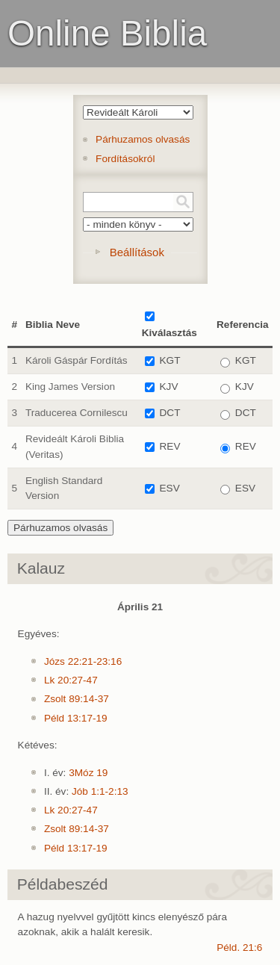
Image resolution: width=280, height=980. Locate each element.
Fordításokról (125, 159)
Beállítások (137, 252)
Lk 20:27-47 (71, 680)
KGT (170, 360)
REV (170, 446)
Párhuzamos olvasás (143, 139)
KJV (169, 387)
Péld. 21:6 (239, 948)
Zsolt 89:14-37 (77, 699)
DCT (170, 413)
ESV (170, 488)
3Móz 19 (88, 773)
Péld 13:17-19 (76, 718)
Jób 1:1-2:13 (100, 791)
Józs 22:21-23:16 (83, 661)
